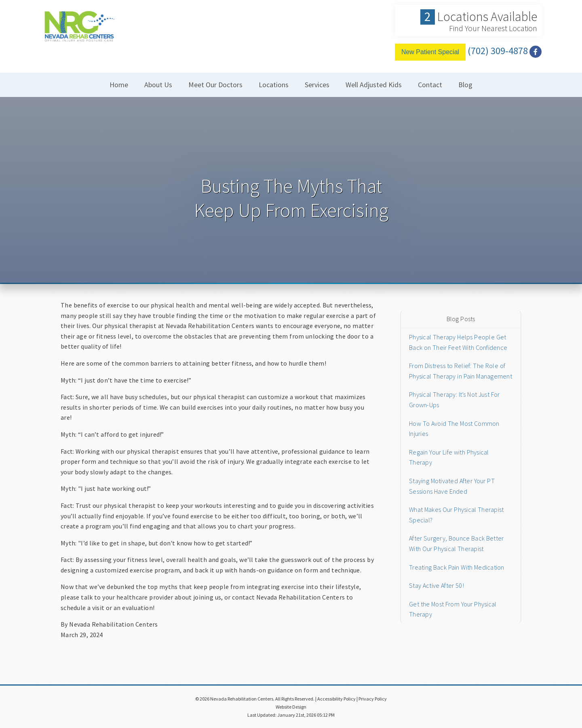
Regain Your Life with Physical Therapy (449, 457)
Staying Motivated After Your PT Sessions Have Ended (452, 486)
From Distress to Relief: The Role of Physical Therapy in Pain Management (461, 371)
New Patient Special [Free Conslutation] (430, 52)
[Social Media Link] (536, 52)
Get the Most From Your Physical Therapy (453, 609)
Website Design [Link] (291, 707)
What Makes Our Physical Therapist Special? (456, 515)
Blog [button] (465, 85)
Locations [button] (274, 85)
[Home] (79, 34)
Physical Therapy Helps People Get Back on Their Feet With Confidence (458, 342)
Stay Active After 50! (436, 585)
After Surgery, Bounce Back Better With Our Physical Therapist (456, 543)
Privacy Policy (373, 699)
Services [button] (317, 85)
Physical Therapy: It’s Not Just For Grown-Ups (454, 400)
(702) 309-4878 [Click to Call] (498, 51)
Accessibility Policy (336, 699)
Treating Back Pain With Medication (457, 567)
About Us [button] (158, 85)
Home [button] (119, 85)
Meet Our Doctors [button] (215, 85)
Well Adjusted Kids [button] (374, 85)
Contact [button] (430, 85)
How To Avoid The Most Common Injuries (454, 429)
